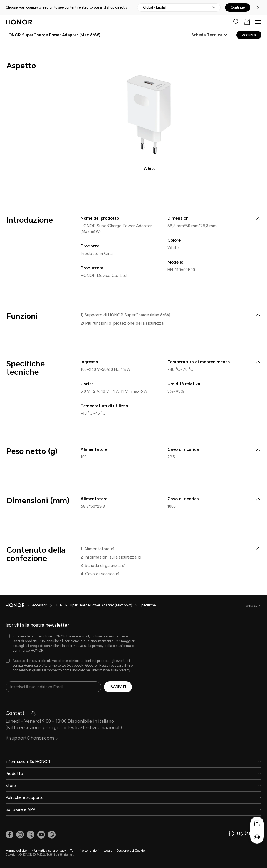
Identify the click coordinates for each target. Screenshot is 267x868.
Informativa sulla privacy (85, 646)
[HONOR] (19, 605)
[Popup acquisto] (257, 823)
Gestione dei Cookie (131, 851)
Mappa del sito (16, 851)
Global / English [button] (155, 7)
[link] (9, 835)
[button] (52, 835)
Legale (108, 851)
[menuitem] (258, 219)
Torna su (251, 606)
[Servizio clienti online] (257, 837)
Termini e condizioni (85, 851)
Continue (238, 7)
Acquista (249, 35)
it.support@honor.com (32, 738)
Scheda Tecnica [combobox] (207, 35)
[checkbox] (71, 644)
